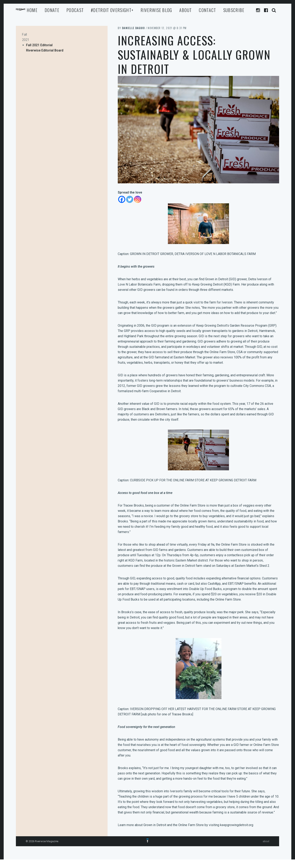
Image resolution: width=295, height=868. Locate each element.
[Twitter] (130, 199)
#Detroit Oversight (112, 10)
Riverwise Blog (156, 10)
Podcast (75, 10)
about (186, 10)
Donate (52, 10)
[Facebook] (122, 199)
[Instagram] (138, 199)
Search (274, 10)
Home (32, 10)
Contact (207, 10)
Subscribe (234, 10)
